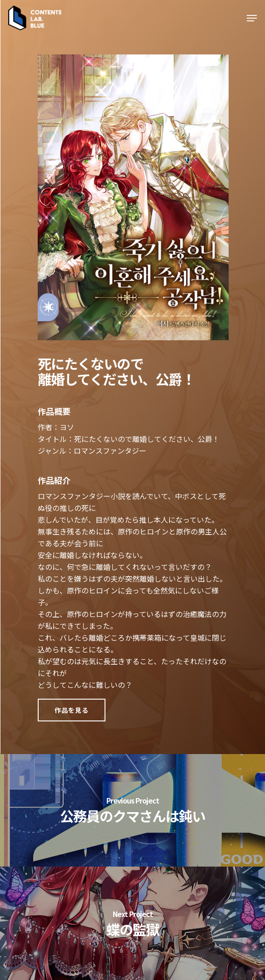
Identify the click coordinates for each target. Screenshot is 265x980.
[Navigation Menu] (252, 18)
